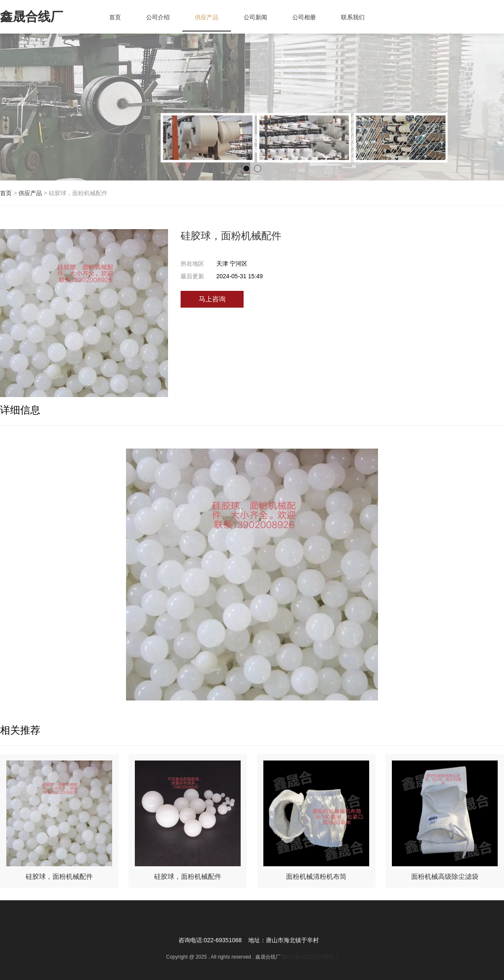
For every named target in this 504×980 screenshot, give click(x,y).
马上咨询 (212, 299)
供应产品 (30, 193)
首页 (6, 193)
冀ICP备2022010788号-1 (309, 957)
